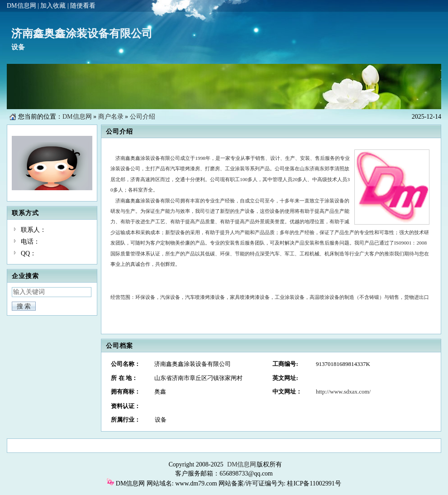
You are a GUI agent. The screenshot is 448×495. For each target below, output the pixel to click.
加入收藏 (53, 6)
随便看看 (83, 6)
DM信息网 (21, 6)
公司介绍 (143, 117)
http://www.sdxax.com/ (343, 392)
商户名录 (111, 117)
